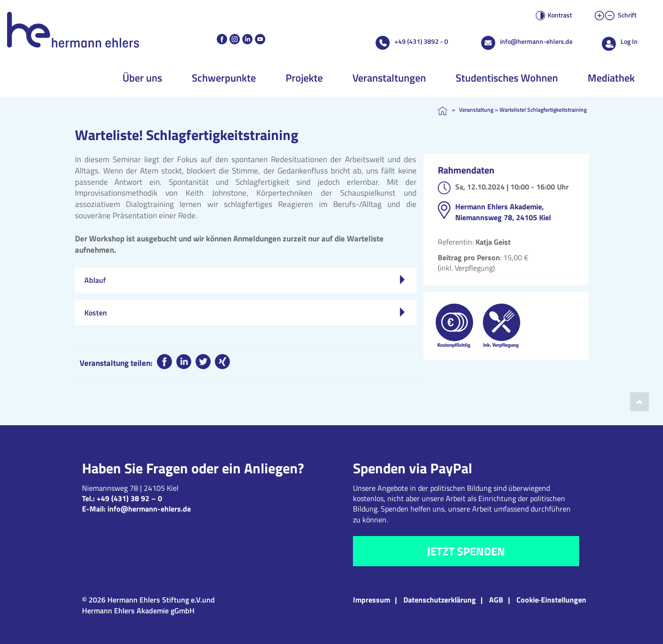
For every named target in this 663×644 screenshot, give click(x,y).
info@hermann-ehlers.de (536, 41)
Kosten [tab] (245, 313)
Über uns (142, 78)
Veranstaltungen (389, 78)
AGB (496, 600)
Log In (629, 41)
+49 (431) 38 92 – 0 (129, 498)
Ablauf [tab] (245, 280)
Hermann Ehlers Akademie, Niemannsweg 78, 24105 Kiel (503, 212)
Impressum (372, 600)
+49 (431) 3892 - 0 (421, 41)
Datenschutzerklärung (440, 600)
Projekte (304, 78)
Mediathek (611, 78)
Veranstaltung (476, 110)
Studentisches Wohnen (507, 78)
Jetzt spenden (466, 551)
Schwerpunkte (224, 78)
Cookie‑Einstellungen (551, 600)
